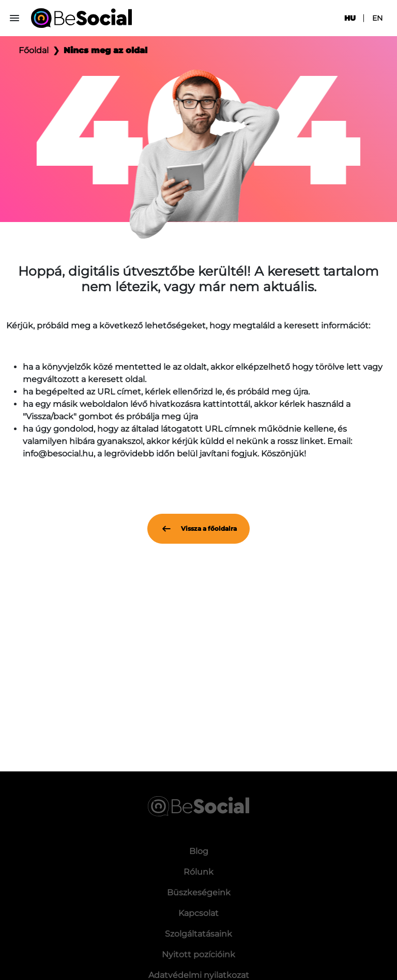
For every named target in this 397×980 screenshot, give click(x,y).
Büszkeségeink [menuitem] (199, 892)
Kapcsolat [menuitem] (198, 913)
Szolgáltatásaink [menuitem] (198, 934)
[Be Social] (81, 18)
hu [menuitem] (350, 18)
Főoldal (34, 50)
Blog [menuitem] (199, 851)
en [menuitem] (377, 18)
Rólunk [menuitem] (198, 872)
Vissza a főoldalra (198, 529)
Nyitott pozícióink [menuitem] (198, 954)
